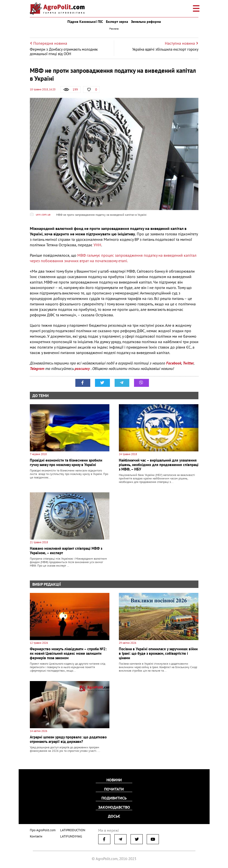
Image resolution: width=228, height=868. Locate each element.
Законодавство (114, 807)
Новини (114, 780)
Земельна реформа (146, 22)
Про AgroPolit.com (43, 830)
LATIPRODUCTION (73, 830)
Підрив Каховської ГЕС (85, 22)
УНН (97, 245)
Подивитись (114, 798)
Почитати (114, 789)
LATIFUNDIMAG (71, 836)
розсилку (83, 368)
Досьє (114, 816)
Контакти (36, 836)
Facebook (174, 363)
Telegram (37, 368)
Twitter (188, 363)
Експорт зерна (117, 22)
